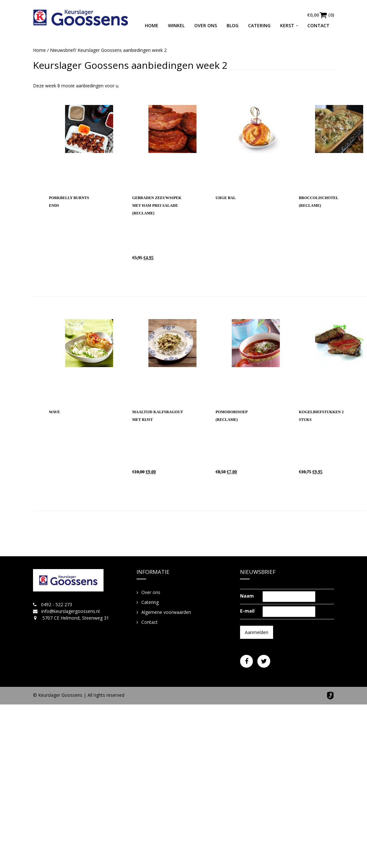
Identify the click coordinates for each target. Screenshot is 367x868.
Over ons (206, 25)
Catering (259, 25)
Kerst (287, 25)
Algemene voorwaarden (166, 612)
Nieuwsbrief (62, 50)
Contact (318, 25)
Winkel (176, 25)
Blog (233, 25)
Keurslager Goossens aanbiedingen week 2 (130, 65)
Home (152, 25)
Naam (247, 596)
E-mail (247, 611)
